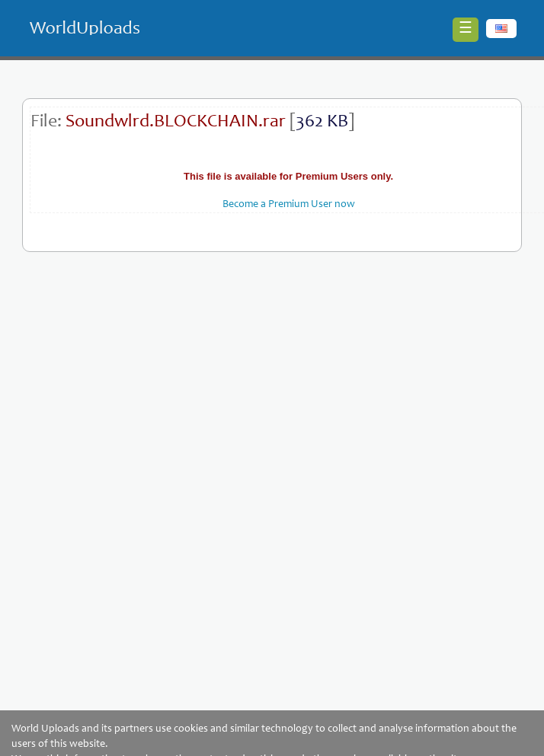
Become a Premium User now (289, 205)
